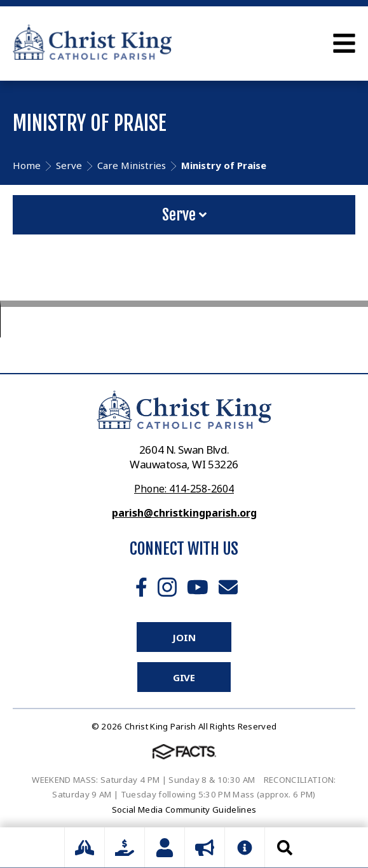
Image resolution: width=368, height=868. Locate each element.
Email (228, 587)
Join (184, 637)
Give (184, 677)
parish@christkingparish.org (184, 513)
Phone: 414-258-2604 (184, 489)
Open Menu (344, 43)
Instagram (167, 587)
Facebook (141, 587)
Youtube (198, 587)
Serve (184, 215)
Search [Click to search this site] (285, 848)
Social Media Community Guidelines (184, 810)
